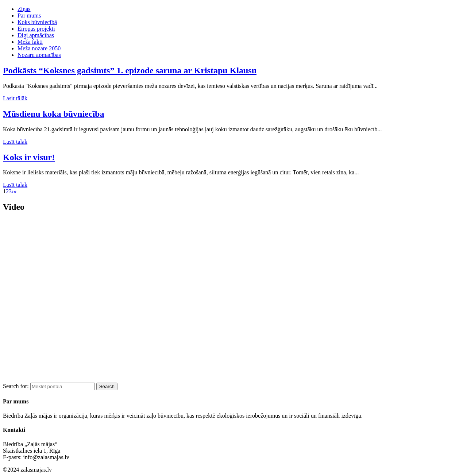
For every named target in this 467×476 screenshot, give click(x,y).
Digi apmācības (36, 35)
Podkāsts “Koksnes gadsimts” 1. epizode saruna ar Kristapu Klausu (130, 70)
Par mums (29, 16)
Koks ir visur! (29, 157)
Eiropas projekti (36, 29)
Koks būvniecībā (37, 22)
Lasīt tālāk (15, 98)
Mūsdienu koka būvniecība (53, 114)
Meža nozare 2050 (39, 48)
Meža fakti (30, 42)
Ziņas (24, 9)
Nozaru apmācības (39, 55)
